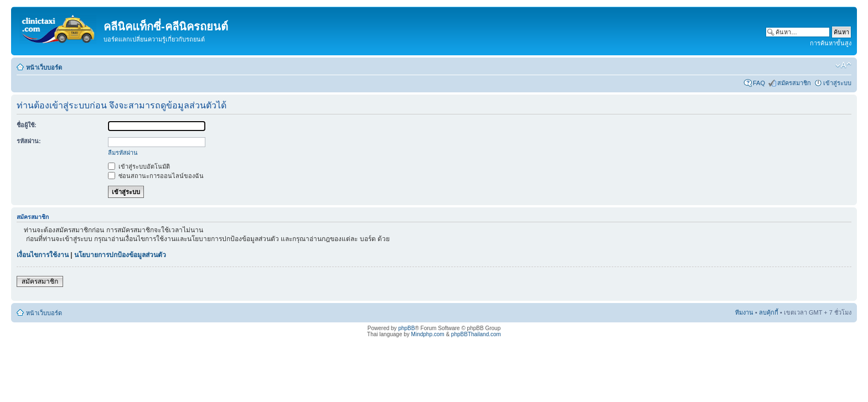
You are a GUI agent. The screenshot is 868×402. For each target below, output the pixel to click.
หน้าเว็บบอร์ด (44, 67)
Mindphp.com (428, 334)
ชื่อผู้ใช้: (27, 125)
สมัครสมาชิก (794, 83)
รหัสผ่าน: (29, 141)
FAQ (759, 83)
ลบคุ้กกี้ (769, 312)
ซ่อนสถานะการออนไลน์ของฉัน (156, 176)
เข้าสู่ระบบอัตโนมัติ (139, 166)
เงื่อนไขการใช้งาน (43, 255)
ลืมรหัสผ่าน (123, 153)
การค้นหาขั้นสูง (831, 43)
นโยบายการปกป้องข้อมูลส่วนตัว (120, 255)
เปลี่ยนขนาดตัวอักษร (843, 65)
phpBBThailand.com (476, 334)
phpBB (406, 328)
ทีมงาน (744, 312)
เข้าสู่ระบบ (837, 83)
